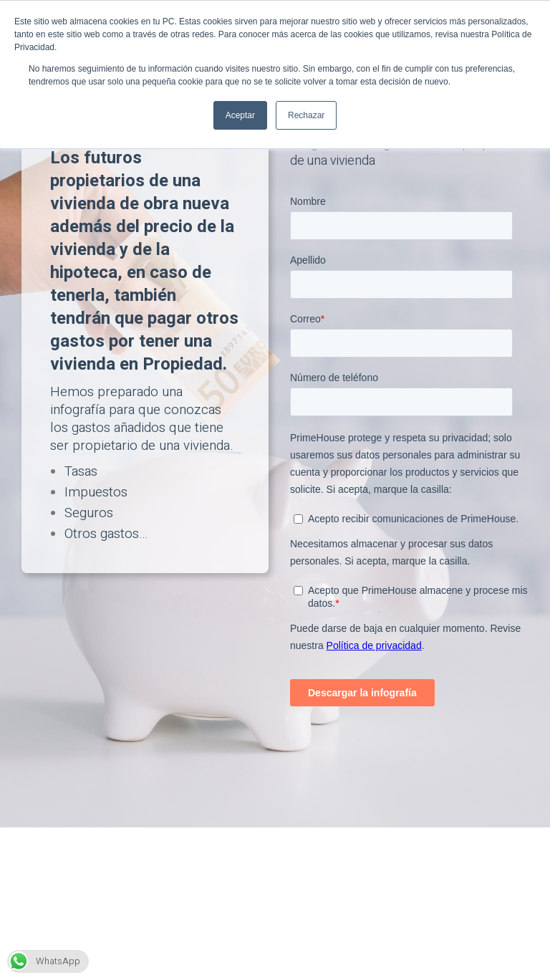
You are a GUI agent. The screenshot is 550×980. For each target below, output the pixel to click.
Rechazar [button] (306, 115)
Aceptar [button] (240, 115)
